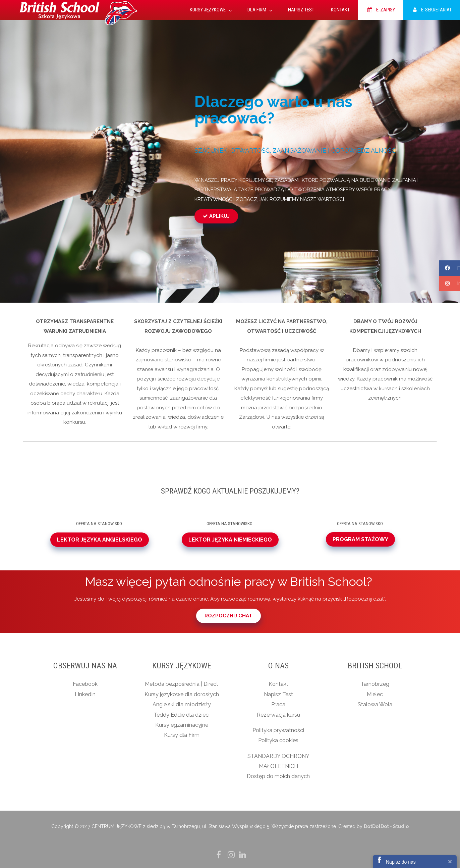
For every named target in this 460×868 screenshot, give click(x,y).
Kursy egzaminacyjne (182, 725)
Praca (278, 704)
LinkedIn (85, 694)
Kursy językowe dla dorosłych (182, 694)
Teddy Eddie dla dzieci (182, 715)
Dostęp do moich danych (278, 776)
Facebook (85, 684)
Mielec (375, 694)
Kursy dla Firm (182, 735)
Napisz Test (278, 694)
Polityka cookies (278, 740)
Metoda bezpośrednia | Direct (182, 684)
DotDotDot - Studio (386, 826)
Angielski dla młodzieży (182, 704)
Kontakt (278, 684)
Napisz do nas (401, 862)
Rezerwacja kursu (278, 715)
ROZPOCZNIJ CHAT (228, 616)
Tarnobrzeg (375, 684)
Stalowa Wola (375, 704)
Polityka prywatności (278, 730)
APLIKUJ (216, 216)
